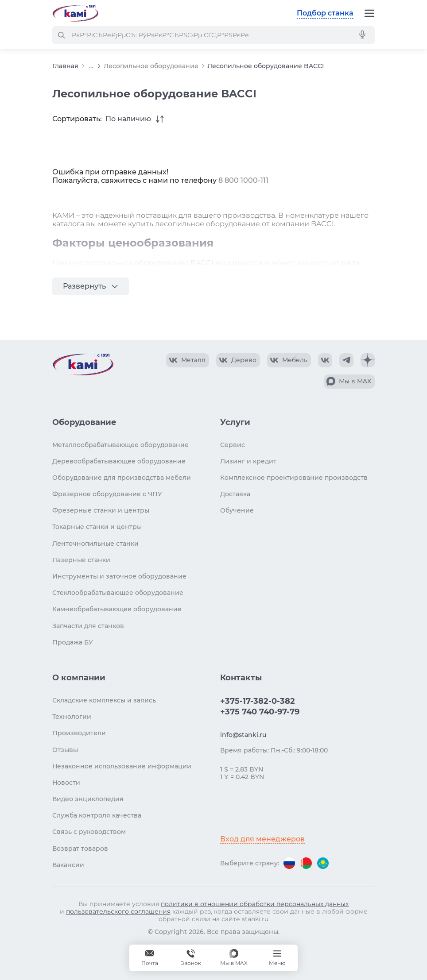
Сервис (233, 445)
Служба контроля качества (97, 815)
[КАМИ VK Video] (188, 360)
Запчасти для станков (88, 626)
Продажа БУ (73, 642)
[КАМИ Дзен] (368, 360)
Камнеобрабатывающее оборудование (117, 609)
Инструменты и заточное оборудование (119, 576)
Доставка (235, 494)
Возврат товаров (80, 849)
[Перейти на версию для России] (289, 863)
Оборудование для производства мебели (122, 478)
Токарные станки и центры (97, 527)
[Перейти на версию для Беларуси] (306, 863)
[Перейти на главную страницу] (75, 13)
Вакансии (68, 865)
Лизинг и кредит (248, 461)
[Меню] (369, 13)
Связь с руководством (89, 832)
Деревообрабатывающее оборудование (119, 461)
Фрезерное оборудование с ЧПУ (107, 494)
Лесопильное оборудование (151, 66)
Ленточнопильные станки (95, 544)
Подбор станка (325, 13)
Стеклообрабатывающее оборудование (118, 593)
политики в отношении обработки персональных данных (255, 904)
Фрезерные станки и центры (101, 510)
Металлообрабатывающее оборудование (120, 445)
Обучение (237, 510)
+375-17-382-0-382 (258, 701)
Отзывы (65, 750)
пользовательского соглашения (118, 911)
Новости (66, 783)
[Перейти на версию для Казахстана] (323, 863)
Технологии (72, 717)
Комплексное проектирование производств (294, 478)
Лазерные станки (81, 560)
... (91, 66)
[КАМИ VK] (325, 360)
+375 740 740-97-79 (260, 712)
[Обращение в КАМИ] (150, 958)
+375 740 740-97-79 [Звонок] (191, 958)
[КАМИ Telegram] (346, 360)
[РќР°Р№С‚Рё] (61, 35)
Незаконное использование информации (122, 766)
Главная (65, 66)
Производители (79, 733)
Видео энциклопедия (88, 799)
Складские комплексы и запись (104, 700)
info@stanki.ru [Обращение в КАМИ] (243, 735)
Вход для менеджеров (262, 839)
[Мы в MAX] (234, 958)
